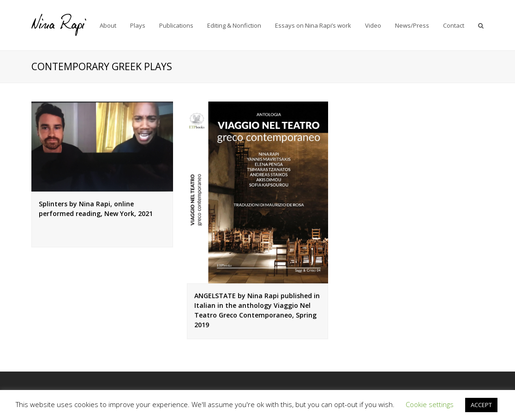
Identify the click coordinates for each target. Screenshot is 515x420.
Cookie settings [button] (430, 404)
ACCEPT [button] (481, 405)
